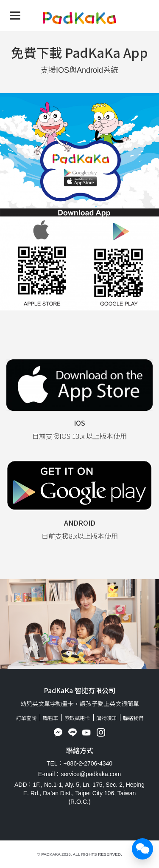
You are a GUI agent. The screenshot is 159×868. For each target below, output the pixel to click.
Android (80, 523)
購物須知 (106, 718)
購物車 (50, 718)
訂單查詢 (26, 718)
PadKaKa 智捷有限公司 (79, 690)
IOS (79, 423)
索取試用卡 (77, 718)
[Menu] (15, 15)
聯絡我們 (133, 718)
